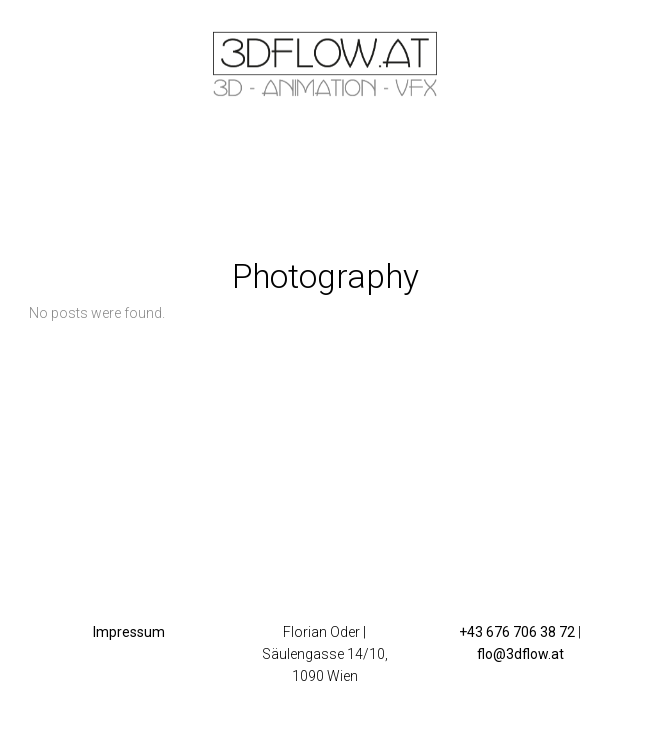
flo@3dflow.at (520, 654)
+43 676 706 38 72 (517, 632)
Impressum (129, 632)
